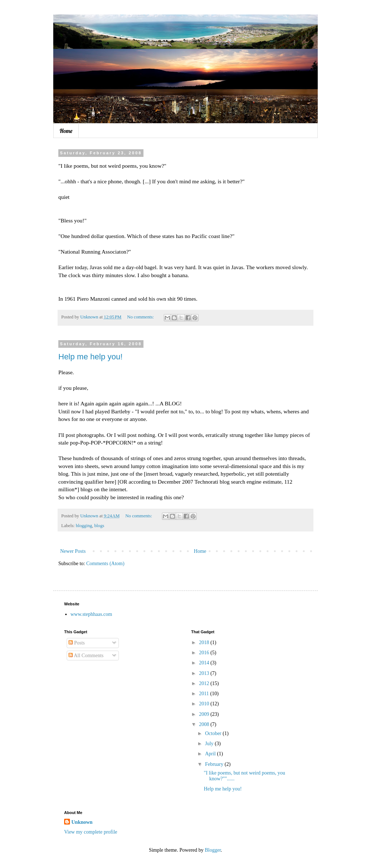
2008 (205, 724)
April (211, 754)
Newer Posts (73, 551)
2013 (205, 673)
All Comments (86, 656)
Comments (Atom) (105, 564)
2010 (205, 704)
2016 (205, 653)
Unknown (82, 822)
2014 (205, 663)
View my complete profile (91, 832)
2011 (205, 694)
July (210, 744)
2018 (205, 642)
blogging (84, 526)
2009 (205, 714)
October (214, 733)
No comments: (141, 317)
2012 (205, 683)
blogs (99, 526)
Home (66, 131)
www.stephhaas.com (91, 614)
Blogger (213, 850)
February (215, 764)
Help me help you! (90, 357)
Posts (77, 643)
